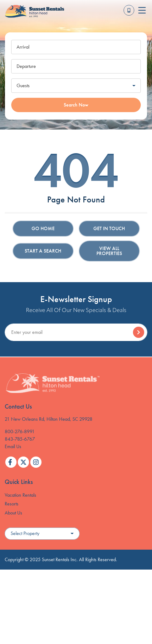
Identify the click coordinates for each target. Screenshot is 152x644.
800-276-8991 (20, 431)
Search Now (76, 105)
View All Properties (109, 251)
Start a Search (43, 251)
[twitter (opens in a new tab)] (23, 462)
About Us (13, 513)
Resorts (12, 504)
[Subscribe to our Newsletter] (76, 332)
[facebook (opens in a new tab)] (11, 462)
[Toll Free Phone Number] (129, 10)
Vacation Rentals (20, 495)
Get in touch (109, 228)
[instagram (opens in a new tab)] (36, 462)
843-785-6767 (20, 439)
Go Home (43, 228)
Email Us (13, 446)
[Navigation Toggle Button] (142, 10)
